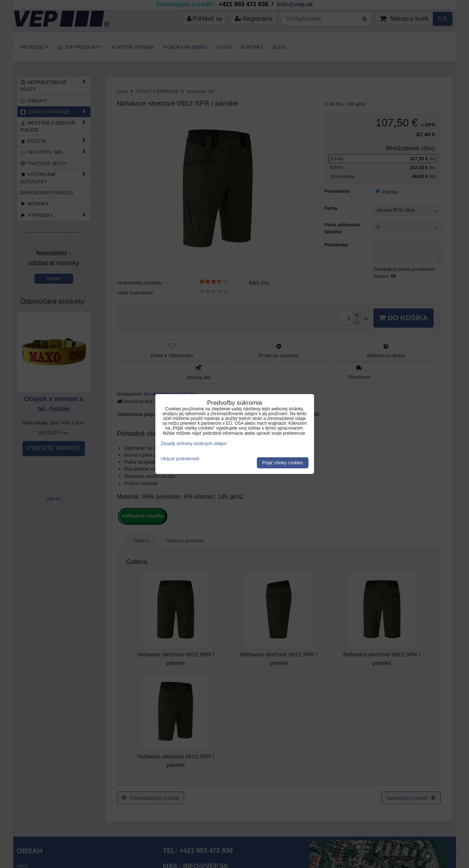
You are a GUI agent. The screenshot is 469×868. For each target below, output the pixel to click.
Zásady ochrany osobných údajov (194, 444)
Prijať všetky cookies (283, 463)
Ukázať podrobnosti (180, 459)
